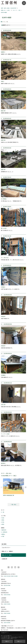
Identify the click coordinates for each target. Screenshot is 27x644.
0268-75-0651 (7, 604)
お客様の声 (4, 559)
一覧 (3, 512)
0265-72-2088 (14, 576)
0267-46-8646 (7, 623)
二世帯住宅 (5, 532)
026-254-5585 (7, 585)
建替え (4, 534)
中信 (3, 522)
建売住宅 (4, 530)
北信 (3, 518)
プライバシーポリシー (14, 637)
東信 (3, 520)
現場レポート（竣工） (7, 555)
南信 (3, 524)
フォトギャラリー (6, 548)
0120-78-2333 (7, 576)
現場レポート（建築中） (8, 551)
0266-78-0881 (7, 613)
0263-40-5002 (7, 595)
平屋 (3, 536)
